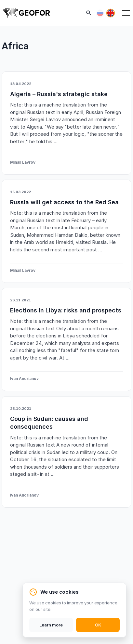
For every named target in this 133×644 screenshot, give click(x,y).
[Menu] (126, 13)
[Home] (27, 13)
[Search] (89, 13)
